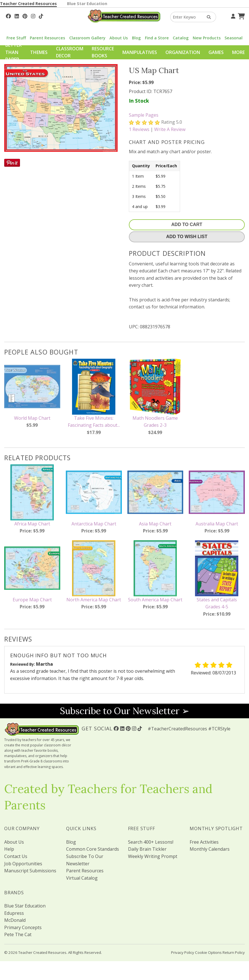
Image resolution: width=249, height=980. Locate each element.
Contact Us (16, 856)
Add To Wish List (187, 237)
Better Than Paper (14, 52)
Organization (183, 52)
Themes (39, 52)
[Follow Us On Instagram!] (33, 15)
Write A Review (170, 129)
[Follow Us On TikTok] (41, 15)
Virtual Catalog (82, 878)
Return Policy (234, 952)
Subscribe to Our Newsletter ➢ (125, 711)
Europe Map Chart (32, 600)
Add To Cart (187, 224)
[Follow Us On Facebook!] (8, 15)
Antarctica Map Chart (94, 524)
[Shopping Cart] (241, 15)
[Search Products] (207, 17)
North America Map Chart (94, 600)
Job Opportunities (23, 864)
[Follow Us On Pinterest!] (25, 15)
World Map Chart (32, 418)
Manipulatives (140, 52)
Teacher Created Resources (28, 4)
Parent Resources (47, 38)
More (238, 52)
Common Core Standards (93, 849)
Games (216, 52)
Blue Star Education (87, 4)
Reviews (139, 129)
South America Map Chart (155, 600)
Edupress (14, 913)
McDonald (15, 920)
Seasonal (234, 38)
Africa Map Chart (32, 524)
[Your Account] (232, 15)
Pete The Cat (18, 934)
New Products (207, 38)
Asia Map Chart (155, 524)
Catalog (181, 38)
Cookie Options (208, 952)
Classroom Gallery (87, 38)
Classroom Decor (70, 52)
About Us (119, 38)
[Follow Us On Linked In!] (17, 15)
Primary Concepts (23, 927)
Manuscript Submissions (30, 871)
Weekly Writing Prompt (153, 856)
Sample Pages (144, 115)
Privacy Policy (183, 952)
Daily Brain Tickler (147, 849)
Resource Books (103, 52)
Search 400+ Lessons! (151, 842)
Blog (136, 38)
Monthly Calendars (210, 849)
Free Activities (204, 842)
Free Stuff (16, 38)
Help (9, 849)
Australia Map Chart (217, 524)
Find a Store (157, 38)
